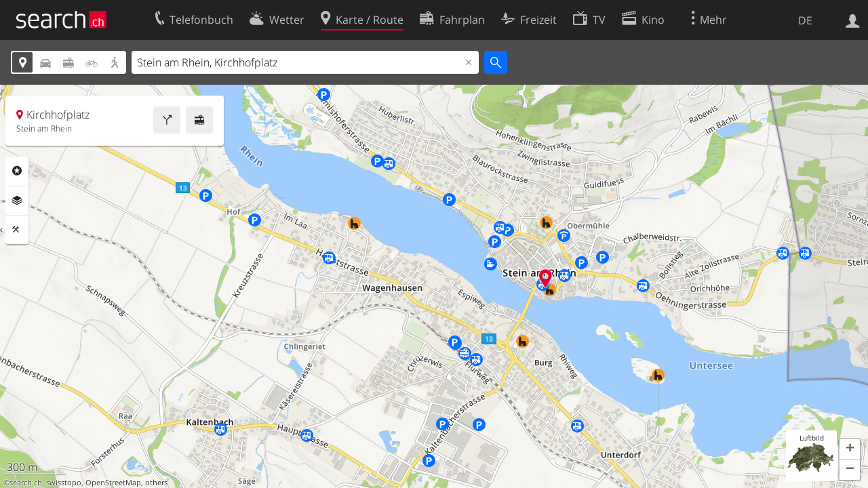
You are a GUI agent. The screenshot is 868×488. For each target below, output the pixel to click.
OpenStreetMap (113, 483)
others (156, 483)
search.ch (26, 483)
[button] (850, 449)
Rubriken (17, 171)
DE (805, 20)
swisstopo (64, 483)
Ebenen (17, 201)
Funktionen (17, 230)
